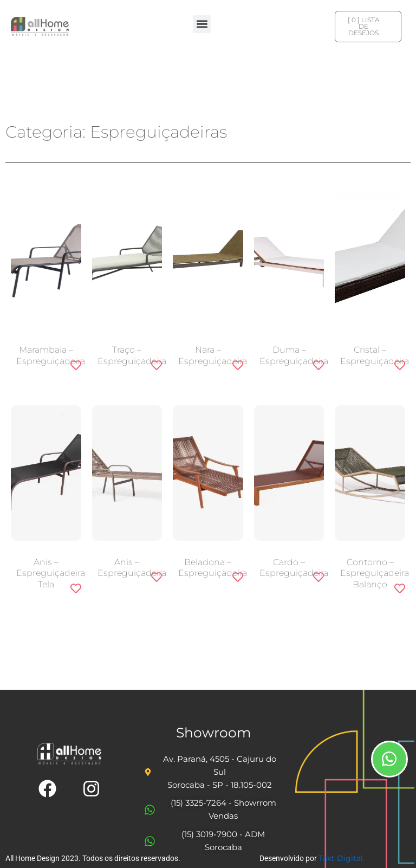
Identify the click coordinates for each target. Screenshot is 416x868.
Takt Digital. (342, 858)
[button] (202, 24)
